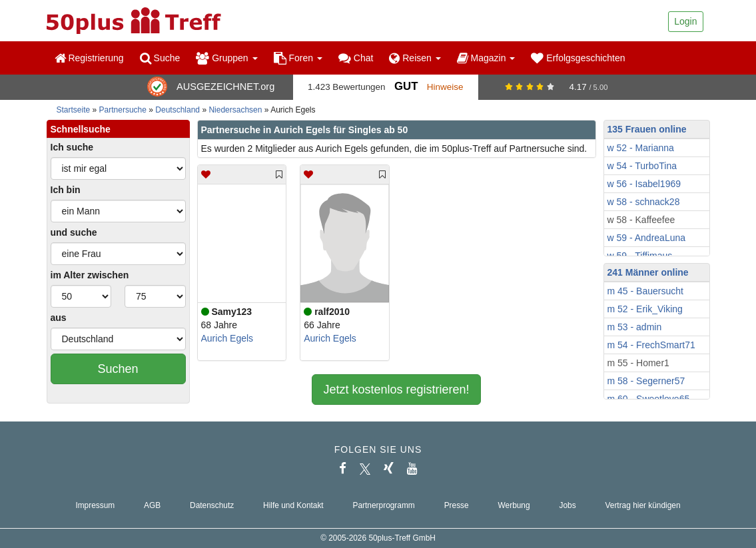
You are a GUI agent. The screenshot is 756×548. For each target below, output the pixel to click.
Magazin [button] (486, 58)
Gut (406, 86)
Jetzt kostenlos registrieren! (396, 390)
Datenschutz (212, 505)
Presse (457, 505)
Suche (160, 58)
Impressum (95, 505)
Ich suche (72, 147)
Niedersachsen (235, 110)
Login (685, 21)
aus (59, 318)
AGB (152, 505)
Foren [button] (298, 58)
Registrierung (89, 58)
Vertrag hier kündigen (643, 505)
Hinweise (445, 87)
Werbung (514, 505)
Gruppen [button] (226, 58)
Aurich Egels (227, 338)
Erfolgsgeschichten (578, 58)
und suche (74, 232)
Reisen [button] (415, 58)
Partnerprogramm (384, 505)
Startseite (74, 110)
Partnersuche (123, 110)
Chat (356, 58)
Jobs (567, 505)
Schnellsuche (81, 129)
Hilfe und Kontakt (293, 505)
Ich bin (66, 190)
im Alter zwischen (90, 275)
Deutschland (178, 110)
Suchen (118, 369)
